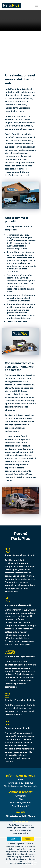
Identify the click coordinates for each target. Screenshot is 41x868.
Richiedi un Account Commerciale (20, 786)
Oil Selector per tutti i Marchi (20, 816)
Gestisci (14, 839)
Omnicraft (20, 796)
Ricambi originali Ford (21, 802)
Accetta (28, 839)
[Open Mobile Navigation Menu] (37, 5)
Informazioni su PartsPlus (21, 783)
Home (20, 779)
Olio (21, 799)
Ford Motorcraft (20, 806)
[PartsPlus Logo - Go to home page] (12, 5)
